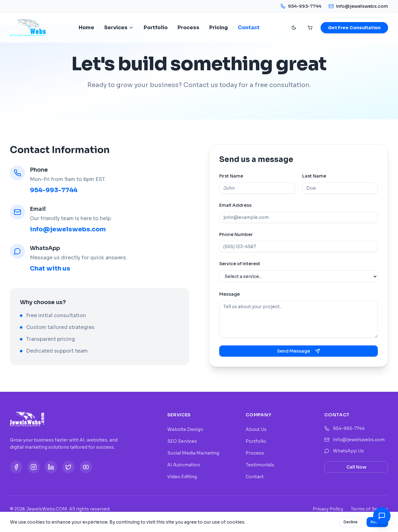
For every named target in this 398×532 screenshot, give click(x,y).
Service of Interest (240, 264)
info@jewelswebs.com (358, 6)
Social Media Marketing (193, 453)
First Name (231, 176)
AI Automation (184, 465)
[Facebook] (16, 467)
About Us (256, 429)
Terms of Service (369, 509)
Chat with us (50, 268)
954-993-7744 (301, 6)
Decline (351, 522)
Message (229, 294)
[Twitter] (68, 467)
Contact (249, 28)
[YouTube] (86, 467)
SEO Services (182, 441)
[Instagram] (34, 467)
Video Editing (182, 477)
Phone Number (236, 234)
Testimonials (260, 465)
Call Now (356, 467)
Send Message (298, 351)
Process (188, 28)
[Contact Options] (382, 516)
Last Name (314, 176)
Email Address (235, 205)
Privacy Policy (328, 509)
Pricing (219, 28)
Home (86, 28)
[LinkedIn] (51, 467)
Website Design (185, 429)
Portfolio (156, 28)
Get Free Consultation (354, 28)
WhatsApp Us (344, 451)
